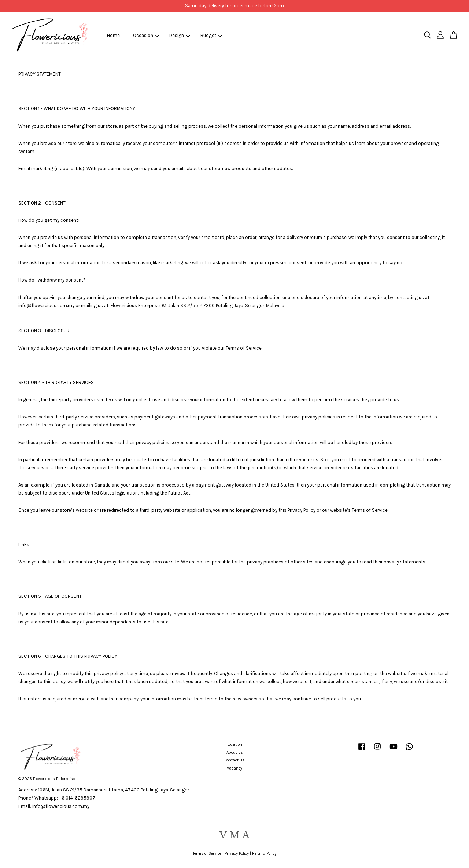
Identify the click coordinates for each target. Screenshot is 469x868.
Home (113, 35)
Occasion (146, 35)
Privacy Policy (237, 854)
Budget (211, 35)
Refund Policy (264, 854)
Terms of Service (207, 854)
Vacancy (234, 768)
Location (235, 744)
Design (180, 35)
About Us (235, 752)
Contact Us (234, 760)
